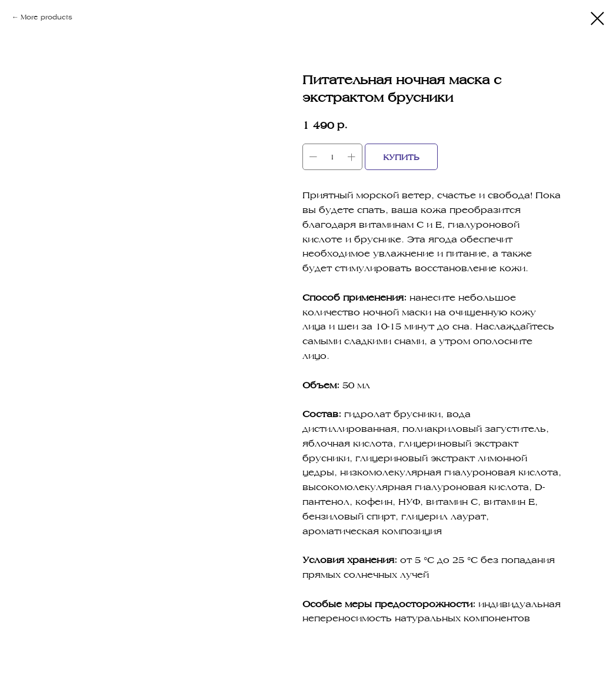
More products (46, 17)
